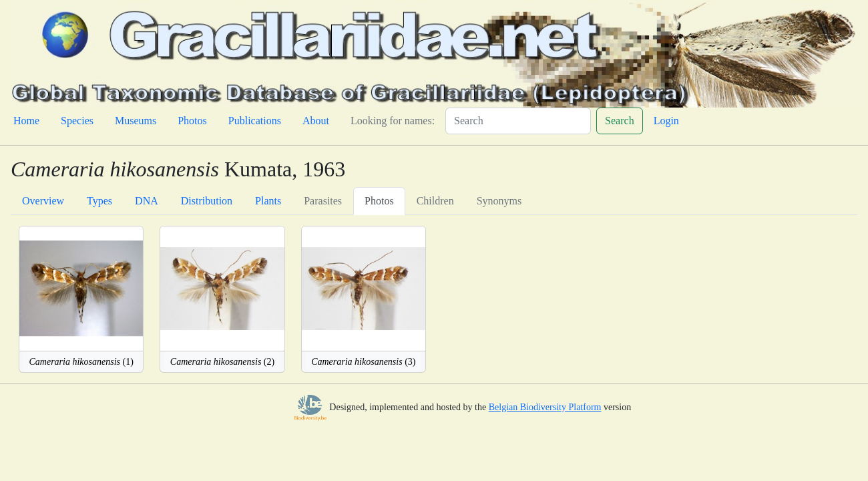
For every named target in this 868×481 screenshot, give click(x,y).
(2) (222, 362)
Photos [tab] (379, 201)
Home (26, 121)
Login (666, 121)
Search (620, 121)
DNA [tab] (147, 201)
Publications (255, 121)
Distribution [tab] (207, 201)
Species (77, 121)
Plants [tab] (268, 201)
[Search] (518, 121)
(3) (363, 362)
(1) (81, 362)
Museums (136, 121)
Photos (192, 121)
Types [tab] (99, 201)
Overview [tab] (43, 201)
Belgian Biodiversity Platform (545, 407)
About (316, 121)
